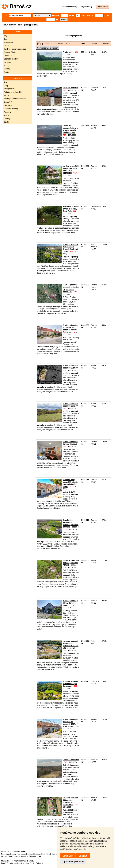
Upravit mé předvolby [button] (73, 861)
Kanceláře (8, 56)
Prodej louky (68, 52)
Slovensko (25, 863)
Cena (83, 43)
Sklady (6, 66)
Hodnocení (21, 854)
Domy (6, 39)
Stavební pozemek (71, 88)
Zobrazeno (106, 43)
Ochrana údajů (56, 854)
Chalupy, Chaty (10, 52)
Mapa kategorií (7, 861)
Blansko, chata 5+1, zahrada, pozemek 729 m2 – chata (71, 563)
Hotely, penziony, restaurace (15, 49)
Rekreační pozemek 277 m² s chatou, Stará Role (71, 209)
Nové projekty (9, 42)
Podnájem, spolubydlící (13, 92)
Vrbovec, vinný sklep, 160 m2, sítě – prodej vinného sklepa (71, 483)
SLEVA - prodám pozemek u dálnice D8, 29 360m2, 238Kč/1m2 (71, 288)
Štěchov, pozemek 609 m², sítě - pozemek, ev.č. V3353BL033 (71, 801)
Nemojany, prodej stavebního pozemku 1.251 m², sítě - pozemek (71, 645)
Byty (5, 36)
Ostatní (6, 72)
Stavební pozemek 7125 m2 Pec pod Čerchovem (71, 684)
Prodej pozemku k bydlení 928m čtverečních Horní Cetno (70, 248)
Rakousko (40, 863)
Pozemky (7, 62)
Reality (20, 25)
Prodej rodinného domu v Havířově (70, 443)
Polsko (32, 863)
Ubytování (8, 102)
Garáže (6, 46)
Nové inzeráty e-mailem (47, 48)
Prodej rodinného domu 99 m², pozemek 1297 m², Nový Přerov (70, 723)
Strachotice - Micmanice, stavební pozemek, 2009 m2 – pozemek (71, 524)
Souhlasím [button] (68, 856)
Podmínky (45, 854)
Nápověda (5, 854)
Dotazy (13, 854)
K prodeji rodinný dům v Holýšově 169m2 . (70, 603)
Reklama (37, 854)
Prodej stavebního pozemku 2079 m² (71, 405)
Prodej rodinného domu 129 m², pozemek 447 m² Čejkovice (70, 329)
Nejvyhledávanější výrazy (24, 861)
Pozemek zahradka (71, 760)
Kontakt (29, 854)
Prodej (17, 32)
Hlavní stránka (9, 25)
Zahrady (7, 69)
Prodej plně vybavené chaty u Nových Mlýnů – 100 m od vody (70, 129)
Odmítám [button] (83, 856)
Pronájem (18, 78)
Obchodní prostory (11, 59)
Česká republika (13, 863)
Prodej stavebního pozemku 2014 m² (71, 367)
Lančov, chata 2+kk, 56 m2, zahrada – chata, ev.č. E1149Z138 (71, 170)
